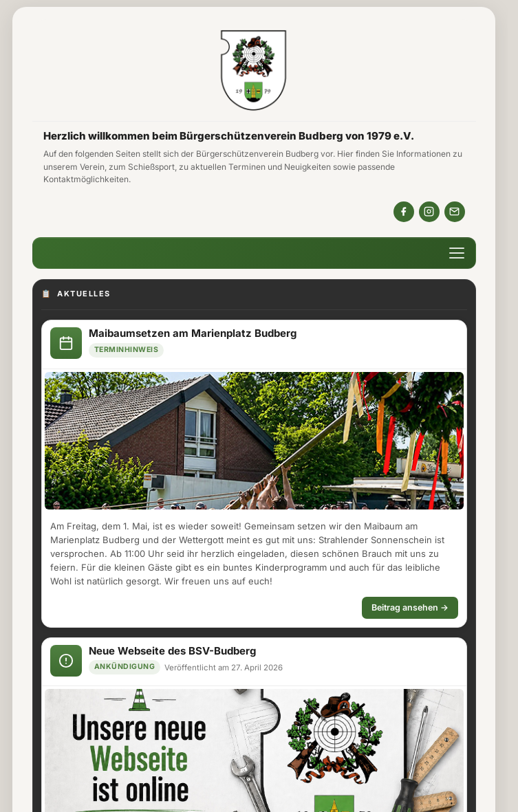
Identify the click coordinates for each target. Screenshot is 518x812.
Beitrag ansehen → (410, 607)
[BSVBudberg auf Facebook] (404, 212)
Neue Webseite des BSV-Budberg (172, 651)
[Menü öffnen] (457, 253)
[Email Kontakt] (455, 212)
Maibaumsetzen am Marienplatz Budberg (193, 333)
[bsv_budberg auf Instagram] (429, 212)
